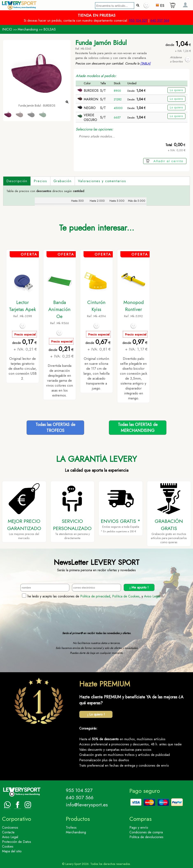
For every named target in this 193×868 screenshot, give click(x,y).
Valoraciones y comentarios (102, 181)
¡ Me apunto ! (139, 587)
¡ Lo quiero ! (96, 714)
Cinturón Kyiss (96, 306)
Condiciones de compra (146, 832)
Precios (40, 181)
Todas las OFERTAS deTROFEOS (55, 428)
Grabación (63, 181)
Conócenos (10, 828)
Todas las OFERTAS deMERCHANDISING (138, 428)
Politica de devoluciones (146, 837)
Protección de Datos (17, 842)
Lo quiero (176, 90)
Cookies (8, 846)
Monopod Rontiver (134, 306)
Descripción (17, 181)
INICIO (7, 29)
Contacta (8, 832)
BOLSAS (50, 29)
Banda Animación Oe (59, 309)
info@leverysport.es (87, 805)
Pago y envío (139, 828)
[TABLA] (145, 63)
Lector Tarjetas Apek (23, 306)
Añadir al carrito (168, 161)
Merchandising (28, 29)
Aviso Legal (152, 596)
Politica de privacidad (95, 596)
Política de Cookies (126, 596)
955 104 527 (138, 21)
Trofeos (71, 828)
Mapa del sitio (12, 851)
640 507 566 (160, 21)
